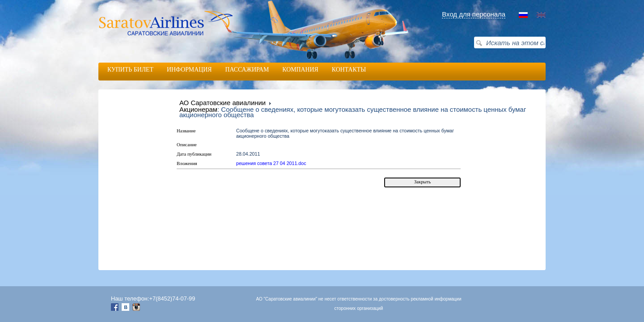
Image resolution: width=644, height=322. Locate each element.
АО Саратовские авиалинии (222, 103)
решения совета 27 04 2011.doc (271, 163)
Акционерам (198, 110)
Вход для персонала (474, 14)
